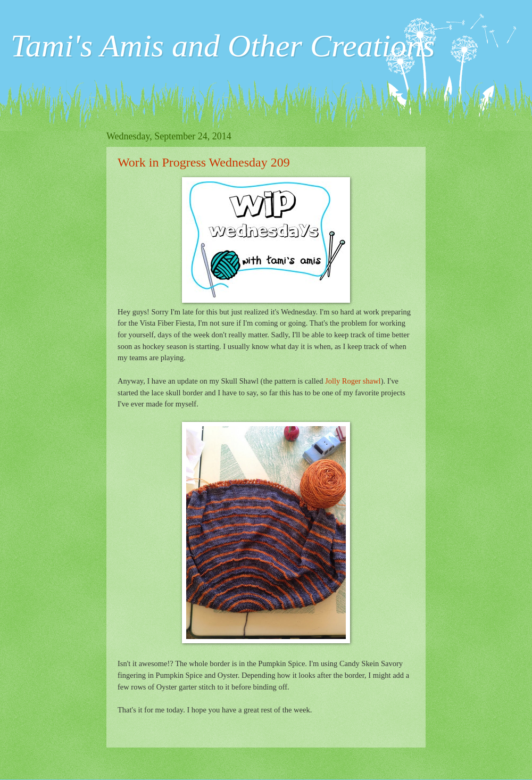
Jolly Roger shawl (353, 381)
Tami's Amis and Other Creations (223, 46)
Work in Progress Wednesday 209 (204, 162)
